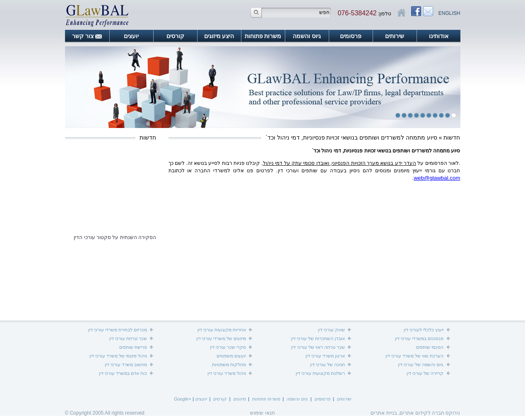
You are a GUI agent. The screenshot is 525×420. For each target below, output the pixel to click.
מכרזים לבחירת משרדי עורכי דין (118, 330)
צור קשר (83, 36)
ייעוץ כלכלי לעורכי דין (424, 330)
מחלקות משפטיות (229, 364)
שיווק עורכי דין (331, 330)
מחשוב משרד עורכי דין (126, 364)
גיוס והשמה (307, 36)
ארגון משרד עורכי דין (325, 356)
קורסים (175, 36)
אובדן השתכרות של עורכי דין (318, 338)
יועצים (131, 36)
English (449, 13)
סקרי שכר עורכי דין (228, 347)
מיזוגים (239, 399)
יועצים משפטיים (231, 356)
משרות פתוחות (263, 36)
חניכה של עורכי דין (328, 364)
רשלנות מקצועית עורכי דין (320, 373)
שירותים (395, 36)
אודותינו (439, 36)
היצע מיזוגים (219, 36)
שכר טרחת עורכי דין (128, 338)
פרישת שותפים (133, 347)
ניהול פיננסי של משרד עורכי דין (118, 356)
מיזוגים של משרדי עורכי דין (221, 338)
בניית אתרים (384, 413)
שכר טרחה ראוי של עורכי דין (318, 347)
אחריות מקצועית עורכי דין (222, 330)
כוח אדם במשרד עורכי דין (123, 373)
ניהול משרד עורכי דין (227, 373)
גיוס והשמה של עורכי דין (421, 364)
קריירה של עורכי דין (425, 373)
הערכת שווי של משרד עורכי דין (414, 356)
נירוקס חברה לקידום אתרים (430, 413)
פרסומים (351, 36)
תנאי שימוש (262, 413)
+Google (183, 399)
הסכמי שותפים (430, 347)
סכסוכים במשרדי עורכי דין (419, 338)
